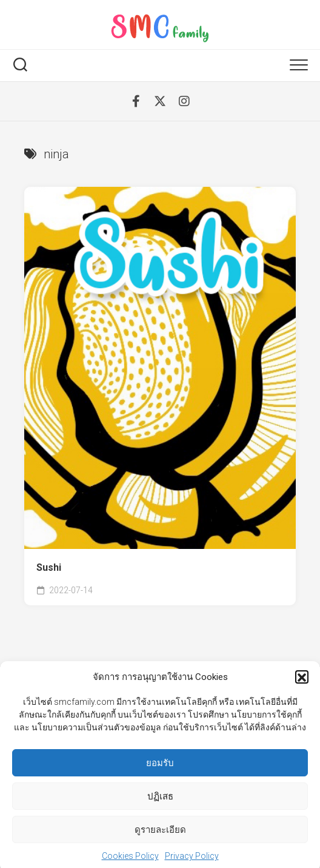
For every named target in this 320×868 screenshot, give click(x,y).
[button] (302, 684)
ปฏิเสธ (160, 802)
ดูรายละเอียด (160, 836)
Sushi (49, 567)
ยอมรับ (160, 769)
